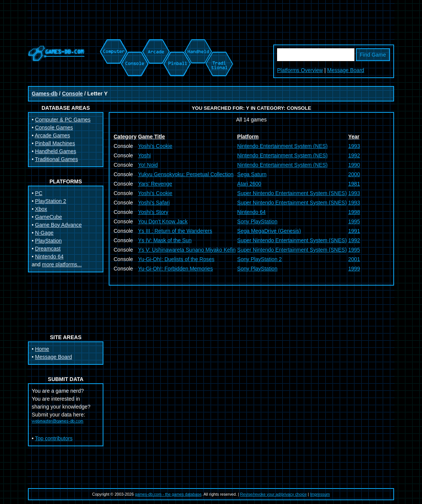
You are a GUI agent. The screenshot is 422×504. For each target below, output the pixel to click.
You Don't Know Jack (163, 221)
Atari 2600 (249, 184)
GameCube (49, 217)
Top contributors (54, 438)
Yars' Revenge (155, 184)
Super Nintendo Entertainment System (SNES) (292, 193)
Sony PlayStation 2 (259, 259)
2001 (354, 259)
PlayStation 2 (51, 201)
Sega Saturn (252, 174)
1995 (354, 221)
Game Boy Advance (59, 225)
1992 (354, 155)
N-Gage (44, 233)
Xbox (41, 209)
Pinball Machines (55, 143)
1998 (354, 212)
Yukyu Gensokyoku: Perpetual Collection (186, 174)
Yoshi (145, 155)
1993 (354, 146)
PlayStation (49, 241)
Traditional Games (57, 159)
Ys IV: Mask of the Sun (165, 240)
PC (39, 193)
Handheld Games (56, 151)
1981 (354, 184)
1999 (354, 269)
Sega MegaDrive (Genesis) (269, 231)
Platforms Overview (300, 70)
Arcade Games (52, 135)
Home (42, 349)
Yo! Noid (148, 165)
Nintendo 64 (49, 257)
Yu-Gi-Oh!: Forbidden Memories (176, 269)
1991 (354, 231)
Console (72, 94)
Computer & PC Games (63, 120)
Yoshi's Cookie (155, 146)
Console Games (54, 128)
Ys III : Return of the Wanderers (175, 231)
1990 (354, 165)
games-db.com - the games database (168, 494)
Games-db (45, 94)
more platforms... (62, 264)
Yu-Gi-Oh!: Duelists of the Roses (176, 259)
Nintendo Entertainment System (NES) (282, 146)
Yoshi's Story (153, 212)
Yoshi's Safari (154, 203)
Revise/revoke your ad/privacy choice (273, 494)
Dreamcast (48, 249)
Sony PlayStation (257, 221)
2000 (354, 174)
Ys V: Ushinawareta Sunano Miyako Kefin (187, 250)
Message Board (346, 70)
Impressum (320, 494)
